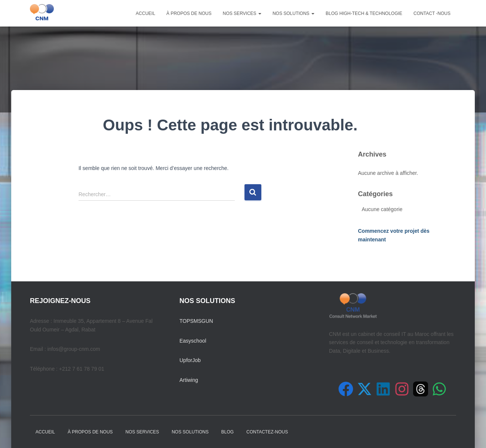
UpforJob (190, 360)
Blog (227, 432)
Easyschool (193, 341)
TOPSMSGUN (196, 321)
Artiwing (189, 380)
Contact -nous (432, 13)
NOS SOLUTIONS (293, 13)
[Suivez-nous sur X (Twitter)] (364, 389)
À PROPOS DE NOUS (189, 13)
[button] (259, 13)
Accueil (145, 13)
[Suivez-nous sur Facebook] (346, 389)
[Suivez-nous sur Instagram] (402, 389)
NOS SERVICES (242, 13)
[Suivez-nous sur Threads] (421, 389)
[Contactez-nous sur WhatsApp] (439, 389)
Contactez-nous (267, 432)
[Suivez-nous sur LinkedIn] (383, 389)
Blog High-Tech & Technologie (364, 13)
